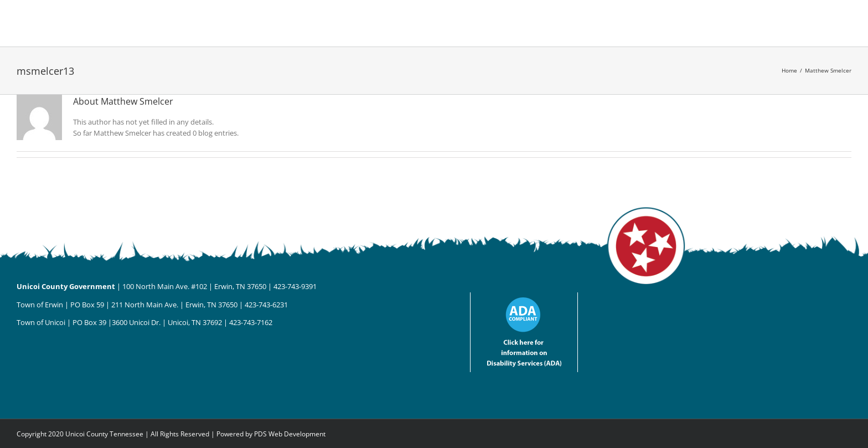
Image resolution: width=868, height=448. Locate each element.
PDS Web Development (290, 434)
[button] (601, 23)
